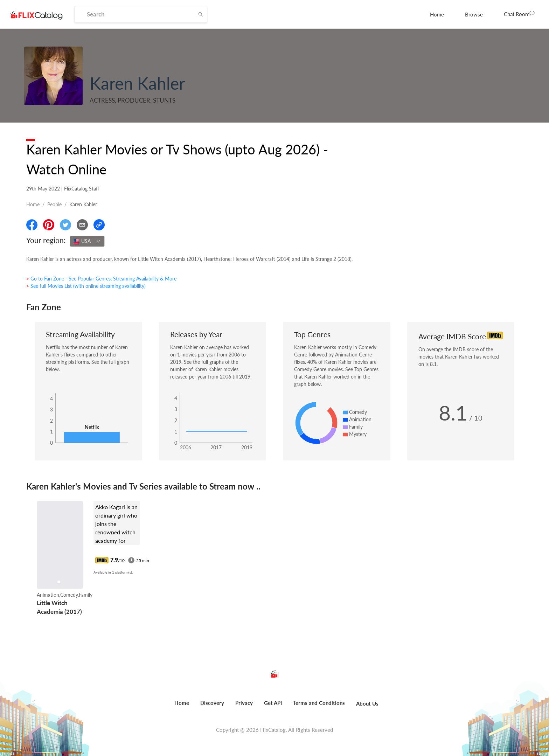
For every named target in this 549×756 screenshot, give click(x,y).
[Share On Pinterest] (49, 225)
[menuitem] (437, 14)
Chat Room (519, 14)
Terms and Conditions (319, 703)
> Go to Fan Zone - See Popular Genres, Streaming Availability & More (101, 279)
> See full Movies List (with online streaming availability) (86, 286)
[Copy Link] (99, 225)
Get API (273, 703)
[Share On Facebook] (32, 225)
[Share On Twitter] (65, 225)
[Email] (82, 225)
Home (437, 14)
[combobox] (87, 241)
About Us (367, 703)
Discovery (212, 703)
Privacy (244, 703)
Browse (474, 14)
